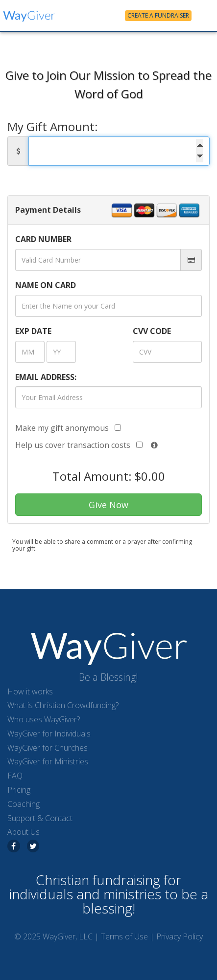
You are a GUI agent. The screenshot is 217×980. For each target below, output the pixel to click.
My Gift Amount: (53, 127)
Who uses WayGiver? (44, 719)
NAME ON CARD (46, 285)
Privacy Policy (180, 936)
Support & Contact (40, 818)
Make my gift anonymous (68, 428)
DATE (33, 331)
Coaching (24, 804)
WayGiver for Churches (48, 748)
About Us (24, 832)
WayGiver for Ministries (48, 761)
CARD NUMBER (43, 239)
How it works (30, 691)
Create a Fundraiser (158, 15)
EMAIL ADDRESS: (46, 377)
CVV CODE (152, 331)
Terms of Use (124, 936)
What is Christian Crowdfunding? (63, 705)
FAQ (15, 776)
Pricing (19, 790)
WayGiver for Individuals (49, 734)
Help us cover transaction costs (79, 445)
